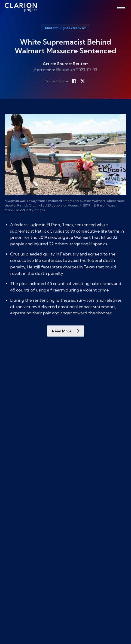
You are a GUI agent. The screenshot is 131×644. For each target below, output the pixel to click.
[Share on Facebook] (74, 81)
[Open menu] (121, 7)
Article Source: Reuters (66, 64)
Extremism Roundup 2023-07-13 (66, 70)
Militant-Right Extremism (66, 28)
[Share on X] (82, 81)
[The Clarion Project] (21, 7)
